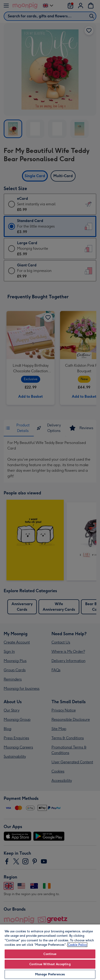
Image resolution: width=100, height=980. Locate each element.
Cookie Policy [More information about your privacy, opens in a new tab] (77, 945)
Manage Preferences (50, 974)
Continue (50, 954)
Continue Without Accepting (50, 964)
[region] (50, 952)
